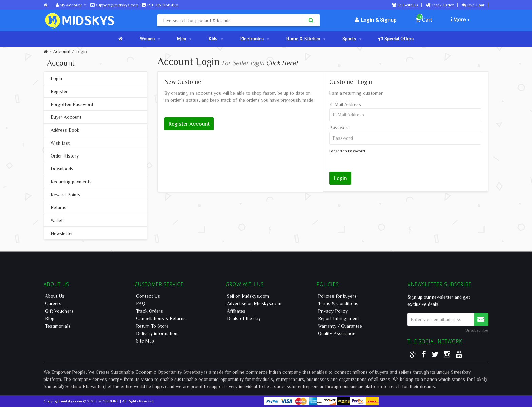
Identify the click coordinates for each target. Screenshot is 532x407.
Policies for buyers (337, 296)
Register (59, 91)
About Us (55, 296)
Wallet (57, 220)
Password (340, 128)
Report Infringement (338, 318)
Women (150, 39)
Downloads (62, 169)
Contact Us (148, 296)
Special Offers (396, 39)
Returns (59, 207)
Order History (65, 156)
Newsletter (62, 233)
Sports (352, 39)
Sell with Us (405, 5)
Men (184, 39)
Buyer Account (66, 117)
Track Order (440, 5)
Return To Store (152, 326)
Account (62, 51)
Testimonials (58, 326)
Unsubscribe (477, 330)
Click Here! (282, 63)
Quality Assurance (337, 333)
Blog (50, 318)
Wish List (60, 143)
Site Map (145, 341)
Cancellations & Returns (161, 318)
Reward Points (65, 195)
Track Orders (149, 311)
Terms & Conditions (338, 303)
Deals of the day (244, 318)
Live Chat (473, 5)
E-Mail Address (345, 104)
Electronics (254, 39)
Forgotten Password (72, 104)
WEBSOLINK (109, 401)
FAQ (141, 303)
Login (81, 51)
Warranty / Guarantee (340, 326)
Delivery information (157, 333)
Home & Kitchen (306, 39)
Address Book (65, 130)
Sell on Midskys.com (248, 296)
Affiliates (236, 311)
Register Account (189, 124)
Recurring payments (71, 182)
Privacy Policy (333, 311)
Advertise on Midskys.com (254, 303)
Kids (216, 39)
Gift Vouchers (59, 311)
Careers (53, 303)
